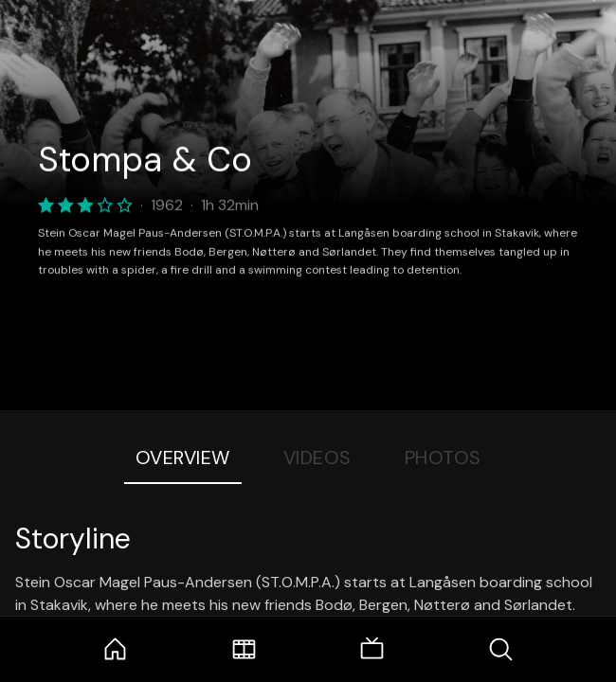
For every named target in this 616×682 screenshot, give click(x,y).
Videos (317, 458)
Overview (183, 458)
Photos (443, 458)
